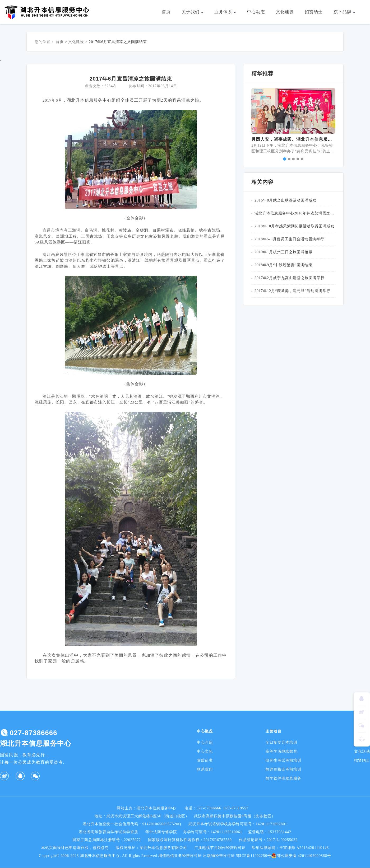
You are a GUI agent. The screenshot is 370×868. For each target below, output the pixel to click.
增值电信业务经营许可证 (180, 856)
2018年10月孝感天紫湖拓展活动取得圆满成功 (295, 226)
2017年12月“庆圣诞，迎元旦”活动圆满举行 (292, 291)
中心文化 (205, 751)
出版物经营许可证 (219, 856)
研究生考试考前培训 (283, 760)
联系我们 (205, 769)
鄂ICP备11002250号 (254, 856)
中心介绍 (205, 742)
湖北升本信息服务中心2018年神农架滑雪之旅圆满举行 (295, 213)
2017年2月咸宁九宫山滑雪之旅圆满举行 (290, 278)
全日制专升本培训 (281, 742)
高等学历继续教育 (281, 751)
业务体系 (228, 12)
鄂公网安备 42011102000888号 (301, 856)
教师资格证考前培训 (283, 769)
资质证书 (205, 760)
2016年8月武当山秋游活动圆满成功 (286, 200)
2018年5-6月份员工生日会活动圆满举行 (289, 239)
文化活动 (362, 751)
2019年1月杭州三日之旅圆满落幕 (284, 252)
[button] (254, 114)
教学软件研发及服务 (283, 778)
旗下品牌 (347, 12)
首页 (166, 12)
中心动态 (256, 12)
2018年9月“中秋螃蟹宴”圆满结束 (283, 265)
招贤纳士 (314, 12)
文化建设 (285, 12)
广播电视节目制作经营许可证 (220, 848)
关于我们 (195, 12)
